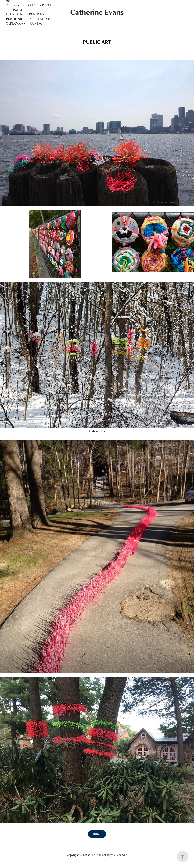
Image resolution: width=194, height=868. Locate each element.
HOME (97, 834)
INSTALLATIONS (40, 19)
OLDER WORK (16, 23)
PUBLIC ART (15, 19)
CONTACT (37, 23)
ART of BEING (15, 14)
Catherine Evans (97, 12)
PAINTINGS (36, 14)
